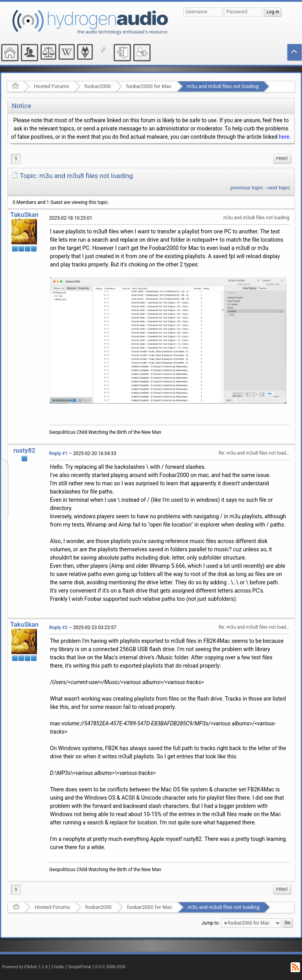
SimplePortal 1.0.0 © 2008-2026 (97, 967)
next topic (279, 188)
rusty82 (24, 451)
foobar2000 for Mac (149, 86)
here (284, 137)
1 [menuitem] (16, 159)
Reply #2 (58, 628)
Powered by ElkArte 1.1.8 (25, 967)
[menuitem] (282, 159)
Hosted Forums (51, 86)
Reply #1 (58, 453)
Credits (58, 967)
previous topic (247, 188)
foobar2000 (98, 86)
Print (282, 159)
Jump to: (211, 923)
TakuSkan (24, 215)
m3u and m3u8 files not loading (223, 86)
